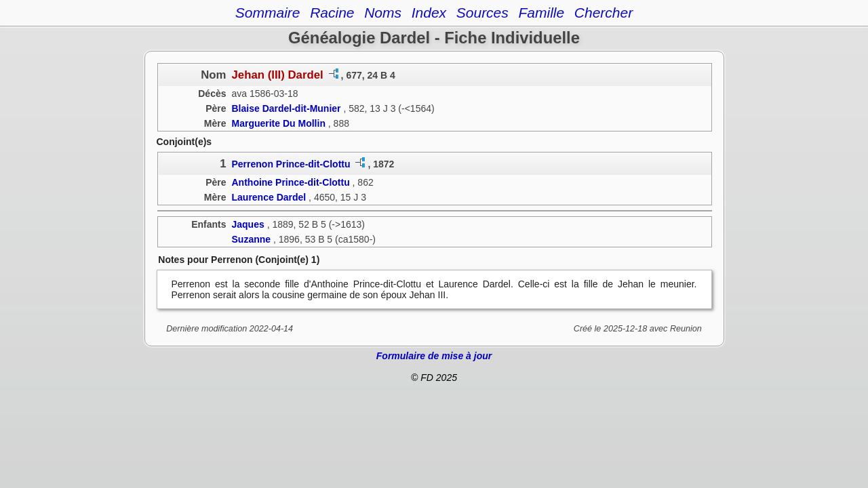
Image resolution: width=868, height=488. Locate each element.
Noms (383, 13)
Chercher (604, 13)
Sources (482, 13)
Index (429, 13)
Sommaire (268, 13)
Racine (332, 13)
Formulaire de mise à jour (434, 356)
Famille (541, 13)
